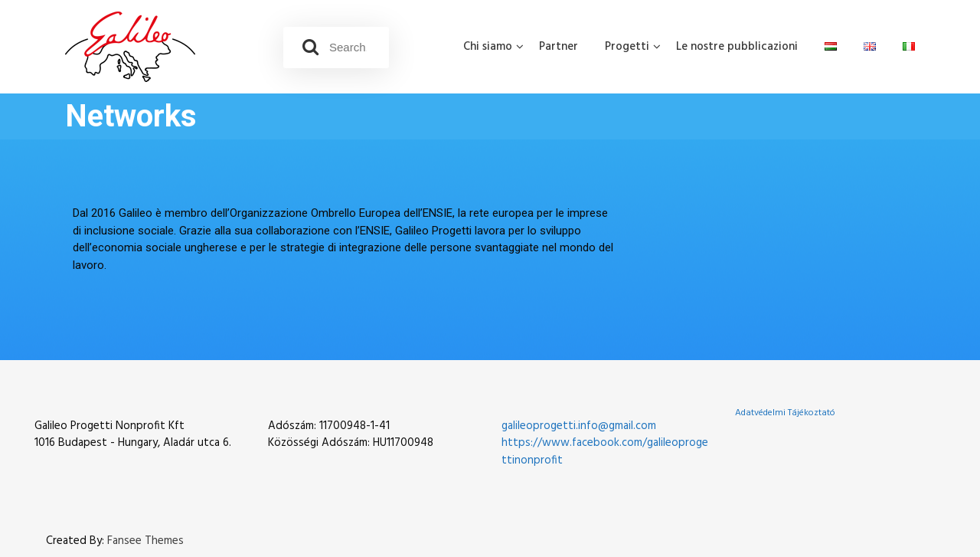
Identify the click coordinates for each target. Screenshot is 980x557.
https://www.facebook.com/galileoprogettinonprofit (605, 452)
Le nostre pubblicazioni (737, 47)
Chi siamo (488, 47)
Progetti (627, 47)
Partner (559, 47)
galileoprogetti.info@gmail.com (579, 426)
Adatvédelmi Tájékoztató (785, 413)
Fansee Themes (145, 541)
